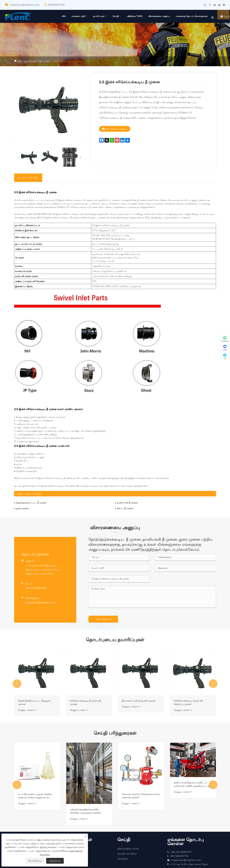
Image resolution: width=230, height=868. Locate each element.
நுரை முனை (22, 461)
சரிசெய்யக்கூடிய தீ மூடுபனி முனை (138, 660)
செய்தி (141, 16)
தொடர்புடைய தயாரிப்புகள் (115, 596)
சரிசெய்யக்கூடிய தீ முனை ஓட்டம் (33, 660)
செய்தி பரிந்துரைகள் (115, 692)
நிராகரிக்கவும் (35, 861)
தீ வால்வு (72, 830)
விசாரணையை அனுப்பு (184, 16)
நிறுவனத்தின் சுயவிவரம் (30, 810)
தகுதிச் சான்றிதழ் (26, 815)
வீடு (89, 16)
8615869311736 (57, 5)
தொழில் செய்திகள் (127, 815)
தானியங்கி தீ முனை (127, 455)
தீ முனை (45, 74)
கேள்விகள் (123, 820)
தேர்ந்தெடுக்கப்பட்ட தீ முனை (68, 74)
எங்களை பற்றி (103, 16)
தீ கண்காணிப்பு (75, 815)
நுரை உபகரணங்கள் (77, 820)
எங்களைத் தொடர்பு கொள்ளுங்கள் (179, 29)
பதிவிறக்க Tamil (160, 16)
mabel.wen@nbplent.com (24, 5)
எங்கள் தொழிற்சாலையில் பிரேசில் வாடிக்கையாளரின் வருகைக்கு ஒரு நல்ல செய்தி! (139, 772)
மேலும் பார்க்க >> (27, 668)
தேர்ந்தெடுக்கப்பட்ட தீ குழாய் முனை (87, 660)
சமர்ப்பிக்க (103, 574)
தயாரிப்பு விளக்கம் (28, 188)
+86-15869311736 (179, 817)
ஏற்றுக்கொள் (55, 861)
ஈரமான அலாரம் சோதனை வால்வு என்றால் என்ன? (189, 756)
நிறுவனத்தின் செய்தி (128, 810)
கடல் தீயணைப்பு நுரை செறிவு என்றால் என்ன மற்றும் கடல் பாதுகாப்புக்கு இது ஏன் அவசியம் (88, 757)
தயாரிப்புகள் (124, 16)
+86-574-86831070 (36, 543)
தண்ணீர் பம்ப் (74, 825)
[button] (17, 642)
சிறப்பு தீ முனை (125, 461)
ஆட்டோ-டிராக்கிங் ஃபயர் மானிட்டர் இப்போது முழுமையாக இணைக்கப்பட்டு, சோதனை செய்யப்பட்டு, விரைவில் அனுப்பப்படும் (36, 739)
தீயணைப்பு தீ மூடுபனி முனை (191, 658)
